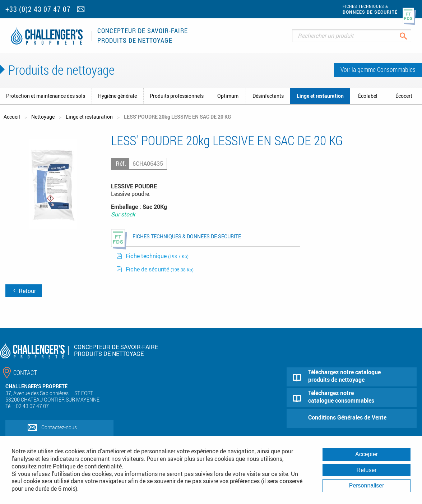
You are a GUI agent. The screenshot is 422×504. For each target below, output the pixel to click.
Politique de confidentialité (87, 466)
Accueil (12, 117)
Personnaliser (367, 485)
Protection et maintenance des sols (46, 96)
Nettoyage (43, 117)
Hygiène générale (117, 96)
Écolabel (368, 96)
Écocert (404, 96)
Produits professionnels (177, 96)
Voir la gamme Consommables (378, 69)
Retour (24, 291)
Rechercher (409, 36)
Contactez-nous (59, 427)
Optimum (228, 96)
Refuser (367, 470)
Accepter (367, 454)
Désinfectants (268, 96)
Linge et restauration (320, 96)
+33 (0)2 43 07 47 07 (38, 9)
